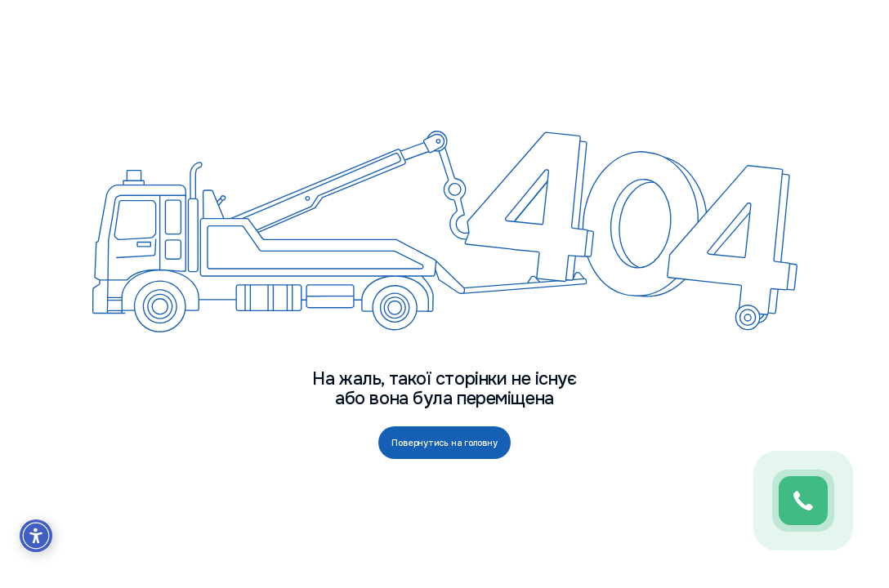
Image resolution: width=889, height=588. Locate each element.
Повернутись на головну (444, 443)
